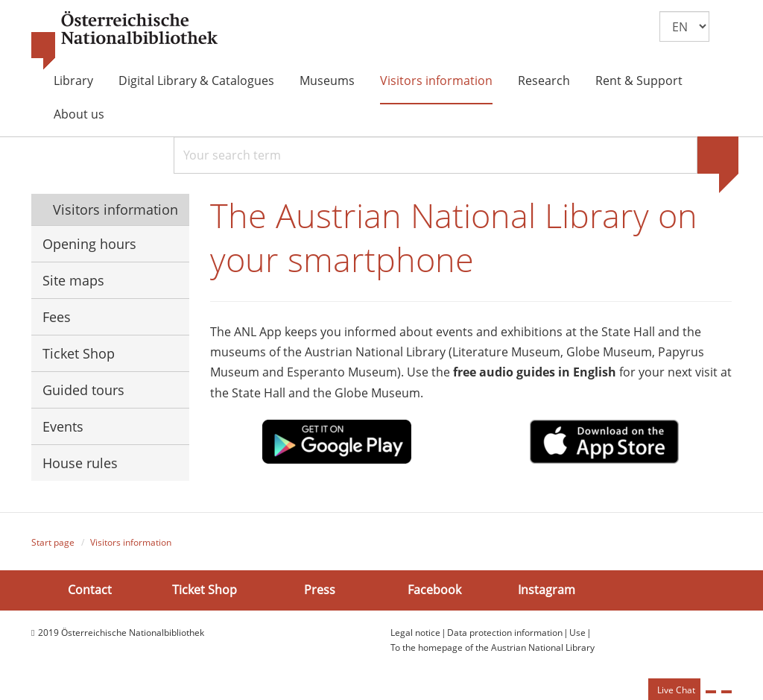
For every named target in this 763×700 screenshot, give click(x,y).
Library (73, 81)
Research (544, 81)
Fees (57, 317)
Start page (53, 542)
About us (79, 114)
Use (577, 633)
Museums (327, 81)
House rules (80, 463)
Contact (90, 590)
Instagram (547, 590)
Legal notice (415, 633)
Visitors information (436, 81)
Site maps (73, 280)
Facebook (434, 590)
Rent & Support (639, 81)
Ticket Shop (79, 353)
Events (63, 426)
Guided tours (83, 390)
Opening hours (89, 244)
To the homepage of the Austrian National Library (493, 647)
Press (320, 590)
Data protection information (505, 633)
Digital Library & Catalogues (196, 81)
